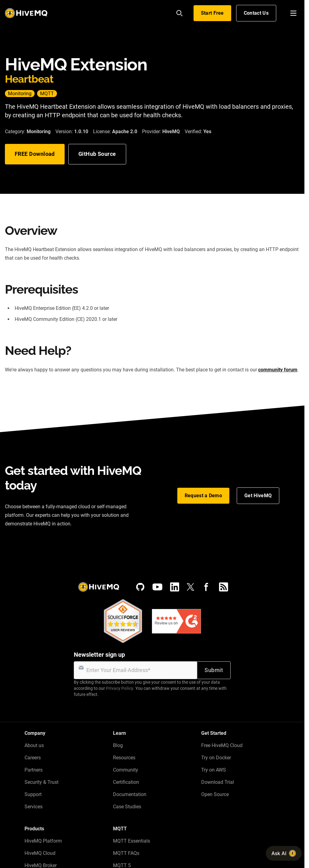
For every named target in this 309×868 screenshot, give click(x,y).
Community (126, 770)
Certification (126, 782)
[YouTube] (157, 587)
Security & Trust (41, 782)
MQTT (47, 94)
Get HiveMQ (258, 496)
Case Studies (127, 807)
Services (34, 807)
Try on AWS (214, 770)
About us (34, 745)
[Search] (179, 13)
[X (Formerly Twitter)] (190, 587)
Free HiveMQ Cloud (222, 745)
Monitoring (20, 94)
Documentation (130, 794)
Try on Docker (216, 758)
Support (33, 794)
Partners (34, 770)
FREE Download (35, 154)
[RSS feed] (224, 587)
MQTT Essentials (132, 841)
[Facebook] (206, 587)
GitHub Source (97, 154)
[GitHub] (140, 587)
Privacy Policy (120, 688)
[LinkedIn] (175, 587)
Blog (118, 745)
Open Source (215, 794)
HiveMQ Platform (43, 841)
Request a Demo (203, 496)
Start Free (212, 13)
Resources (124, 758)
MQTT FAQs (126, 853)
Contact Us (256, 13)
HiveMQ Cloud (40, 853)
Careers (33, 758)
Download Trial (218, 782)
